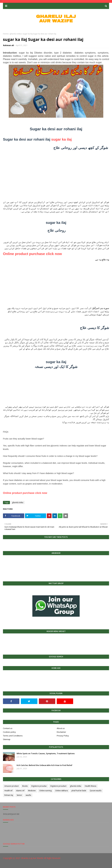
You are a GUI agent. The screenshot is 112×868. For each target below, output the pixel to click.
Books (25, 786)
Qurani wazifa (96, 791)
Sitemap (7, 739)
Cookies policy (9, 732)
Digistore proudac (39, 786)
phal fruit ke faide (79, 791)
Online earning (45, 791)
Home (6, 34)
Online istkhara (62, 791)
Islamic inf (20, 791)
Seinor (19, 795)
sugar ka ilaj (62, 139)
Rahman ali (8, 45)
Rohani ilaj (9, 795)
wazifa (28, 795)
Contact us (8, 728)
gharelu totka (15, 34)
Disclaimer (61, 732)
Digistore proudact (58, 786)
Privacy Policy (63, 736)
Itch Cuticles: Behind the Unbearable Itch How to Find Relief (44, 765)
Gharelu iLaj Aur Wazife (32, 858)
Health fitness (91, 786)
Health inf (8, 791)
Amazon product (12, 786)
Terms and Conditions (13, 736)
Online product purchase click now (32, 254)
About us (61, 728)
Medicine (32, 791)
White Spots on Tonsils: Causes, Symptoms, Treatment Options (46, 753)
